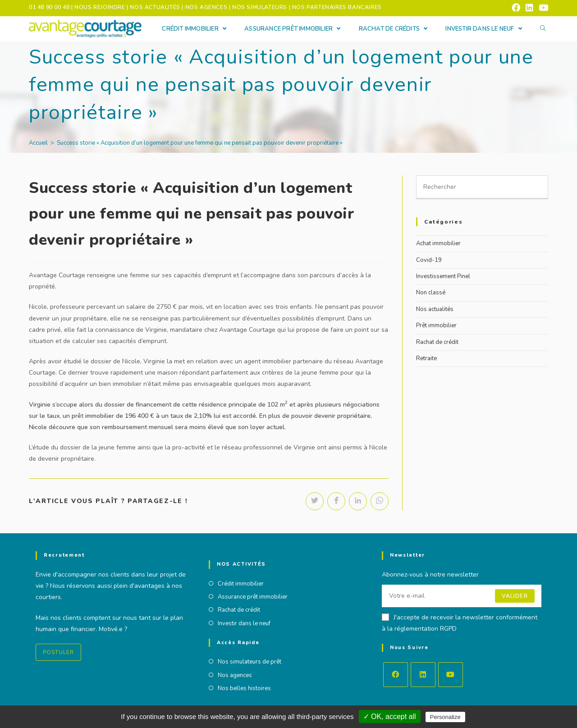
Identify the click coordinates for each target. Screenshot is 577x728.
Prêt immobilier (436, 325)
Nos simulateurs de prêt (250, 662)
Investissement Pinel (443, 276)
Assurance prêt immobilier (253, 596)
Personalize (445, 717)
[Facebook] (396, 674)
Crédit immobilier (241, 583)
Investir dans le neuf (244, 623)
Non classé (431, 293)
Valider (515, 595)
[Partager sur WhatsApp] (380, 501)
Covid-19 (429, 260)
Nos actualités (435, 309)
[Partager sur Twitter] (315, 501)
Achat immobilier (438, 243)
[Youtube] (451, 674)
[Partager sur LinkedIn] (358, 501)
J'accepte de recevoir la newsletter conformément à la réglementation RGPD (460, 623)
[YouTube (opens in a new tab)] (542, 8)
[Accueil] (38, 143)
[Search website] (543, 29)
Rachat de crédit (437, 342)
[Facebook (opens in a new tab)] (516, 8)
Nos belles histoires (244, 688)
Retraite (426, 358)
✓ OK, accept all (390, 717)
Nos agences (235, 675)
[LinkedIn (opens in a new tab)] (529, 8)
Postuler (58, 652)
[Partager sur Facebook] (336, 501)
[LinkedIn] (423, 674)
